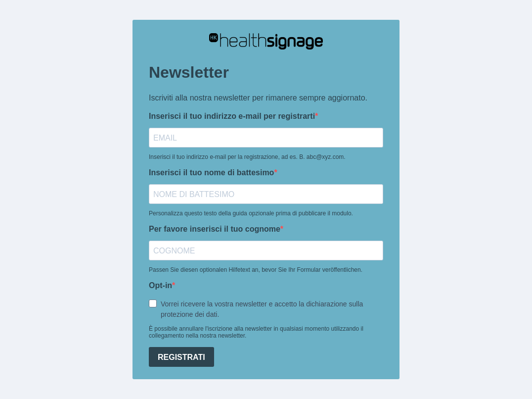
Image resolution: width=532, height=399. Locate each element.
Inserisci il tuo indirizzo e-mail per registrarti (232, 116)
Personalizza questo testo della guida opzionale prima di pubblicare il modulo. (251, 213)
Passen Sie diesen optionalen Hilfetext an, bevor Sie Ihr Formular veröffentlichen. (256, 270)
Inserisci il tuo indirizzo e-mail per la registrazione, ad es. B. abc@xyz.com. (247, 157)
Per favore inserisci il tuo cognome (215, 229)
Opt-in (160, 285)
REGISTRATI (181, 357)
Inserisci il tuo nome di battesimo (211, 173)
